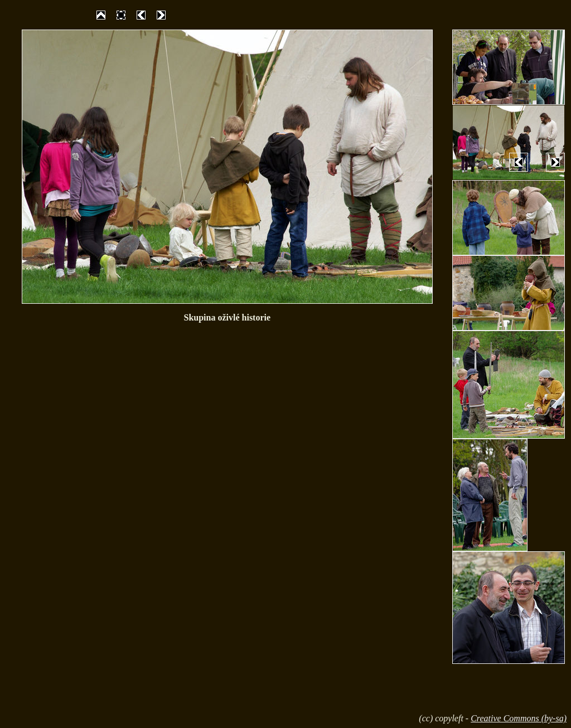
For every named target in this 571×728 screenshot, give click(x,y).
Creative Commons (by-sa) (519, 718)
